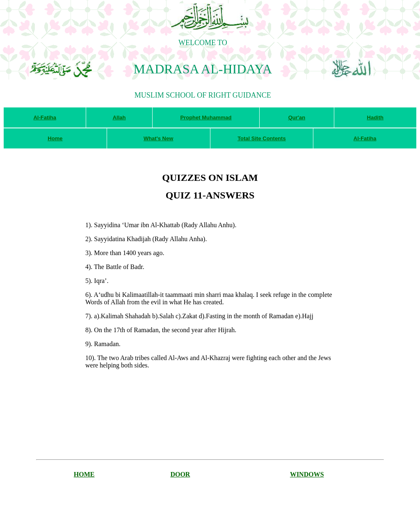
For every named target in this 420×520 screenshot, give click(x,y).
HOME (84, 474)
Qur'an (297, 117)
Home (55, 138)
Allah (119, 117)
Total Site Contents (261, 138)
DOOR (180, 474)
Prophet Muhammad (206, 117)
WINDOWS (307, 474)
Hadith (375, 117)
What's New (158, 138)
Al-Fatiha (45, 117)
